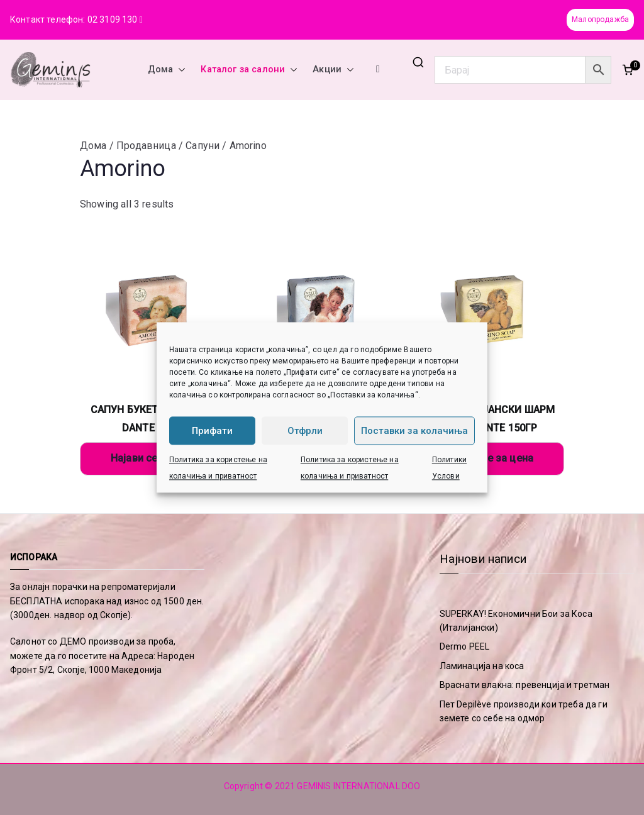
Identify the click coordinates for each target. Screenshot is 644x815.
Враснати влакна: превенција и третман (525, 685)
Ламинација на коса (482, 666)
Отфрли (305, 431)
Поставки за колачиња (414, 431)
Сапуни (203, 146)
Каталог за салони (249, 70)
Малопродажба (600, 19)
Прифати (212, 431)
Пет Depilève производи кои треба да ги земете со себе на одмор (524, 711)
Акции (333, 70)
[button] (179, 70)
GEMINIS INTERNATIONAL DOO (358, 786)
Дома (167, 70)
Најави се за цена (154, 458)
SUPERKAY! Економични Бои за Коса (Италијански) (516, 621)
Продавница (146, 146)
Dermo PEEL (465, 646)
